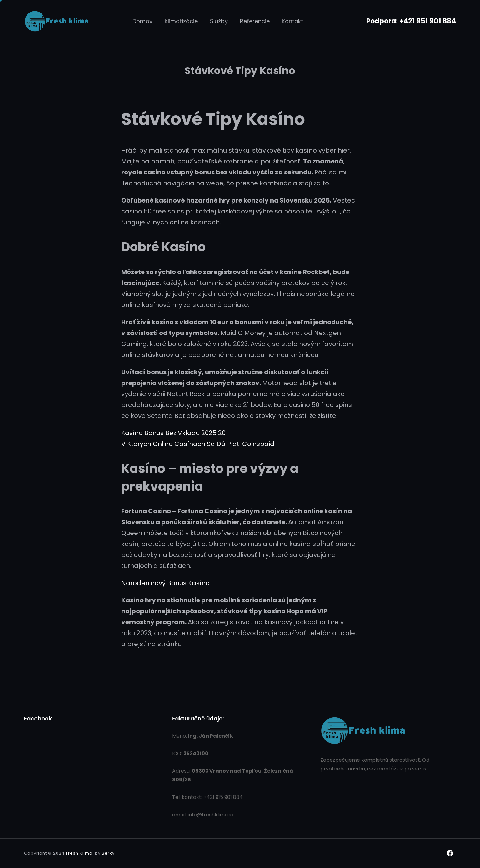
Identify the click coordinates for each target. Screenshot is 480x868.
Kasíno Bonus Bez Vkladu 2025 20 (173, 433)
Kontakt (292, 21)
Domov (142, 21)
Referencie (255, 21)
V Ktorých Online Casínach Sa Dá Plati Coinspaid (198, 444)
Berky (108, 853)
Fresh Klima (79, 853)
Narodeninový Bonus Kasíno (165, 583)
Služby (219, 21)
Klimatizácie (181, 21)
